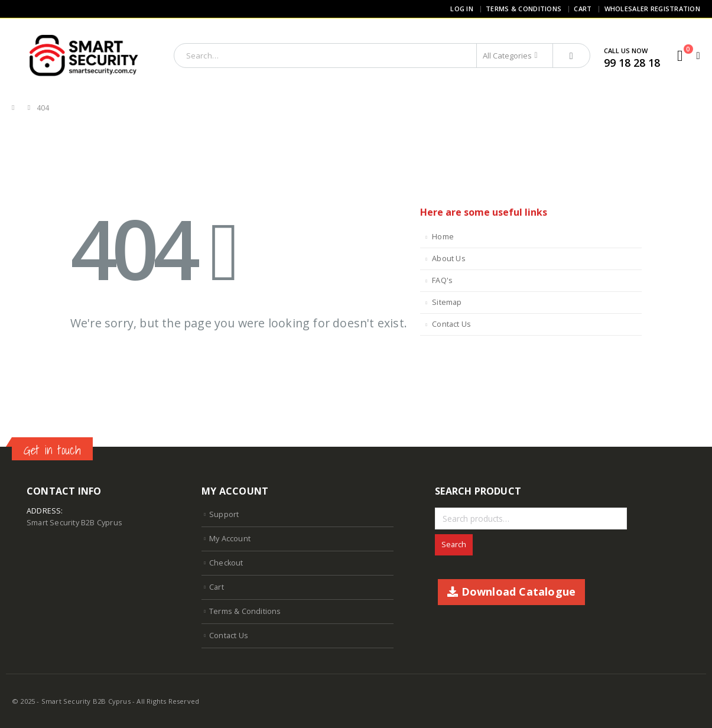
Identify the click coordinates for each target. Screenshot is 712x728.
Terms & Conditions (524, 9)
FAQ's (442, 280)
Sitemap (447, 302)
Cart (583, 9)
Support (224, 514)
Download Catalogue (511, 591)
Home (443, 237)
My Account (230, 539)
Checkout (226, 563)
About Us (449, 259)
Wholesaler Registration (652, 9)
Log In (462, 9)
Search (454, 545)
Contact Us (451, 324)
